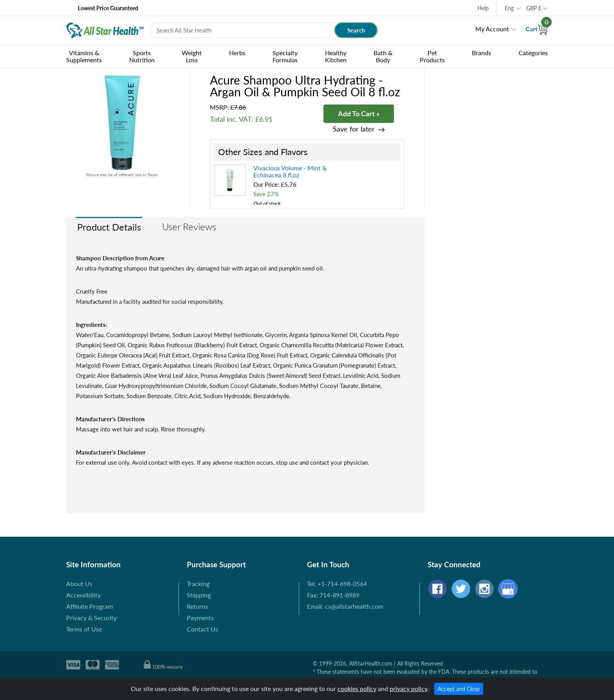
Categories (533, 53)
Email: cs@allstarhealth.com (345, 606)
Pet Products (432, 56)
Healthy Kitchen (336, 56)
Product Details (109, 227)
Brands (481, 53)
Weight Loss (192, 56)
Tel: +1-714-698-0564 (337, 584)
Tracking (198, 584)
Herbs (237, 53)
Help (483, 8)
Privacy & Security (91, 618)
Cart (537, 29)
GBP (534, 8)
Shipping (199, 595)
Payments (200, 618)
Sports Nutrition (142, 56)
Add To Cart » (359, 114)
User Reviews (189, 226)
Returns (197, 606)
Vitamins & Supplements (84, 56)
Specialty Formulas (285, 56)
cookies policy (357, 688)
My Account (492, 29)
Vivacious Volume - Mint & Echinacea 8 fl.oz (290, 171)
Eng (509, 8)
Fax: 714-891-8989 (333, 595)
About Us (79, 584)
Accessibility (83, 595)
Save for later (354, 129)
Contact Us (202, 629)
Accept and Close (459, 689)
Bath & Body (383, 56)
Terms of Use (84, 629)
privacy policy (408, 688)
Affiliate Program (89, 606)
